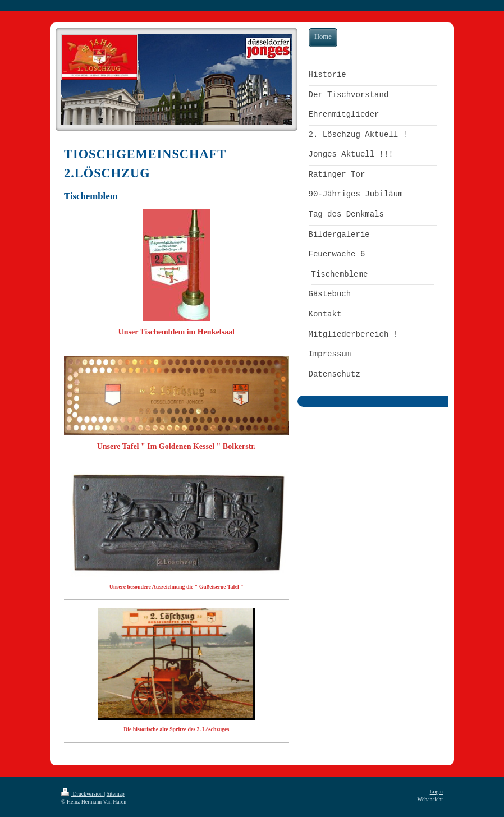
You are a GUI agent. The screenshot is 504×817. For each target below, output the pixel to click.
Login (436, 791)
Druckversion (83, 794)
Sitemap (116, 794)
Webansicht (430, 799)
